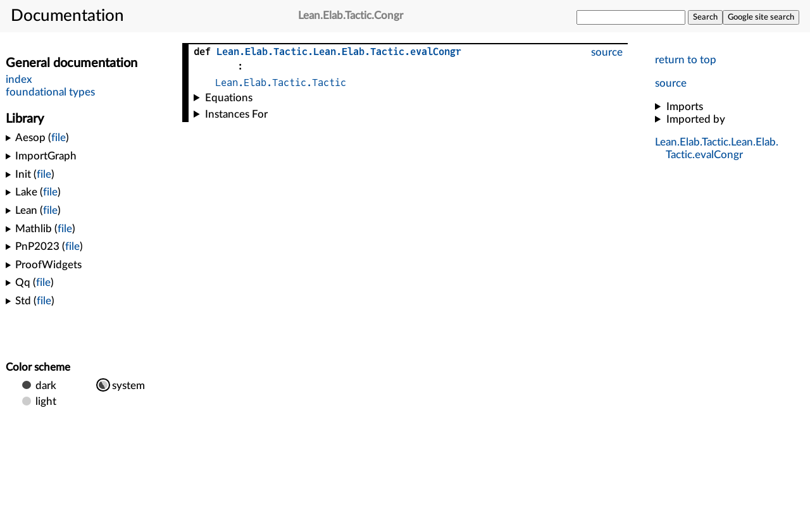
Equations (229, 98)
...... (339, 52)
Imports (685, 107)
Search (705, 17)
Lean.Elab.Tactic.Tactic (281, 83)
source (671, 83)
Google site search (761, 17)
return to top (686, 60)
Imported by (696, 119)
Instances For (236, 114)
